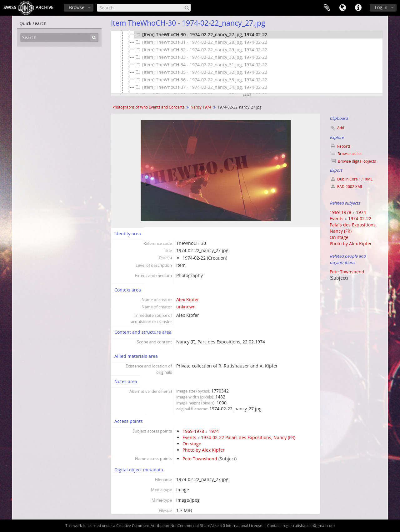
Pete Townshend (200, 459)
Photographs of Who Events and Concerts (148, 107)
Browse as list (346, 154)
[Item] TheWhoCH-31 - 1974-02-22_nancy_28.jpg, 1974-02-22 (201, 42)
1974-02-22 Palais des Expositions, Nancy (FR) (248, 437)
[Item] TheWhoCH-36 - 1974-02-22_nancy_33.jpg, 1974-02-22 (201, 80)
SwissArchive (28, 8)
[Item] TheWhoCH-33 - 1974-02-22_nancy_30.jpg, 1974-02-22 (201, 57)
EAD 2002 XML (347, 187)
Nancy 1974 (201, 107)
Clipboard (327, 8)
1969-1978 (193, 431)
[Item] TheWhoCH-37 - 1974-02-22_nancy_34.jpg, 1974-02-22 (201, 87)
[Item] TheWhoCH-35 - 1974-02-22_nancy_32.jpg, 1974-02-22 (201, 72)
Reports (341, 146)
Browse (77, 7)
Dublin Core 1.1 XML (352, 179)
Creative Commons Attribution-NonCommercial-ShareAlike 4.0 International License (189, 526)
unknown (186, 307)
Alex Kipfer (188, 299)
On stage (192, 444)
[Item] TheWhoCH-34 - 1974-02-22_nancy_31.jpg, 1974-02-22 (201, 65)
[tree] (247, 62)
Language (342, 8)
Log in (381, 7)
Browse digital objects (353, 161)
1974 (214, 431)
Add (341, 128)
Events (189, 437)
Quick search (33, 23)
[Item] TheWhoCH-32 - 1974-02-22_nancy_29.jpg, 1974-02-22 (201, 50)
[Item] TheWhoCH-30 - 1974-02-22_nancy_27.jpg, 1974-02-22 (201, 35)
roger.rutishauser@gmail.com (309, 526)
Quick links (358, 8)
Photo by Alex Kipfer (204, 450)
